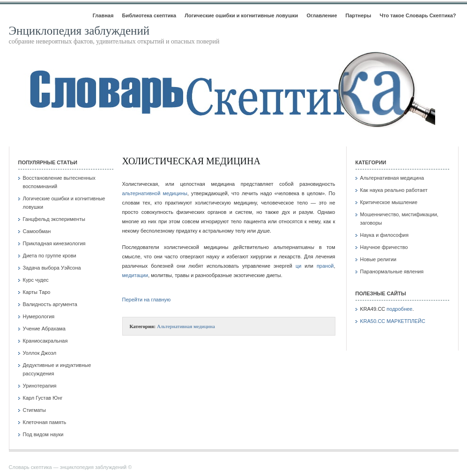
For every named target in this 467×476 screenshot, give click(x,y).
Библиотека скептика (149, 15)
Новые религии (378, 259)
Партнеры (359, 15)
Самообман (37, 231)
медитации (135, 275)
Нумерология (39, 316)
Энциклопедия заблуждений (79, 31)
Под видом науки (43, 434)
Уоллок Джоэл (40, 353)
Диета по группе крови (50, 256)
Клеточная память (45, 422)
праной (325, 266)
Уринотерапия (40, 386)
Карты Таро (37, 292)
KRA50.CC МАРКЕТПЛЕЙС (393, 321)
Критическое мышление (389, 202)
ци (298, 266)
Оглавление (322, 15)
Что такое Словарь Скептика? (418, 15)
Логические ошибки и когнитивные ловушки (241, 15)
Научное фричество (384, 247)
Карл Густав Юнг (43, 398)
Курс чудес (36, 280)
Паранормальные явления (392, 271)
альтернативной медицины (155, 193)
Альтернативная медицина (186, 326)
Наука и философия (385, 235)
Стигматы (35, 410)
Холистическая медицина (191, 161)
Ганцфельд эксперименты (54, 219)
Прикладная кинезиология (54, 243)
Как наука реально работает (394, 190)
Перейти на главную (147, 300)
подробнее (399, 309)
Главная (103, 15)
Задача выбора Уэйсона (52, 268)
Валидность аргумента (50, 304)
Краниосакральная (45, 341)
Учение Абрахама (44, 329)
